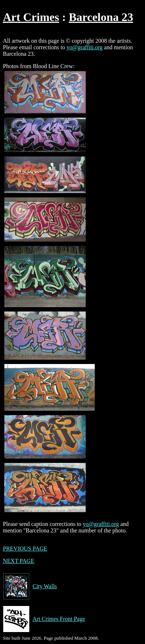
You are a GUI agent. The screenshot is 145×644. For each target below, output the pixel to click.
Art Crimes (31, 17)
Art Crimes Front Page (44, 619)
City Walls (30, 586)
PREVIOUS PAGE (25, 549)
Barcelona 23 (101, 17)
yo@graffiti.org (85, 47)
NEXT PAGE (19, 561)
